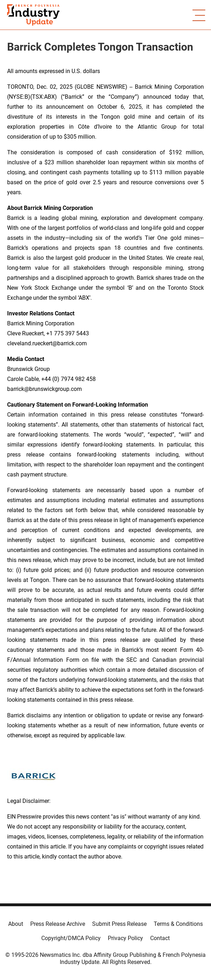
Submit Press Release (119, 924)
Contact (160, 938)
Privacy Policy (125, 938)
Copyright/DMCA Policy (71, 938)
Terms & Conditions (178, 924)
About (16, 924)
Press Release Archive (58, 924)
